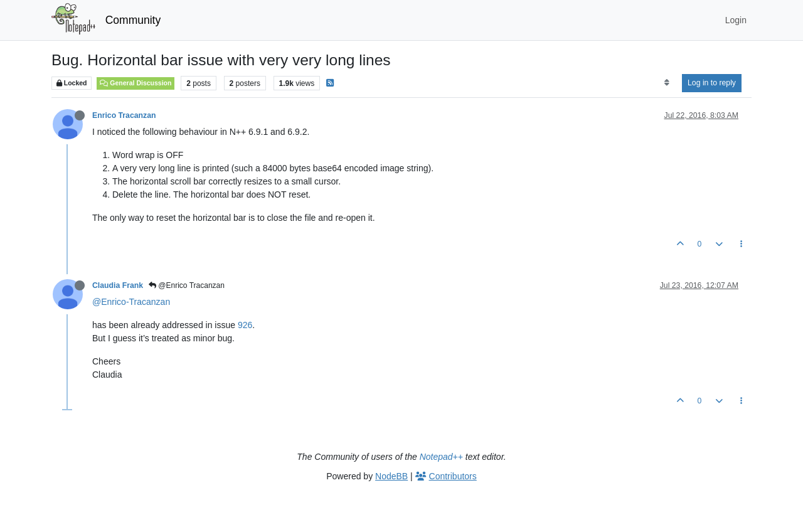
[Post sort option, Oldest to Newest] (667, 83)
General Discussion (136, 83)
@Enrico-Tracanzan (131, 302)
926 (245, 325)
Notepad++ (441, 457)
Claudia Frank (118, 285)
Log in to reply (712, 83)
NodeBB (391, 476)
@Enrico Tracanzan (187, 285)
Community (133, 20)
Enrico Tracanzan (124, 115)
